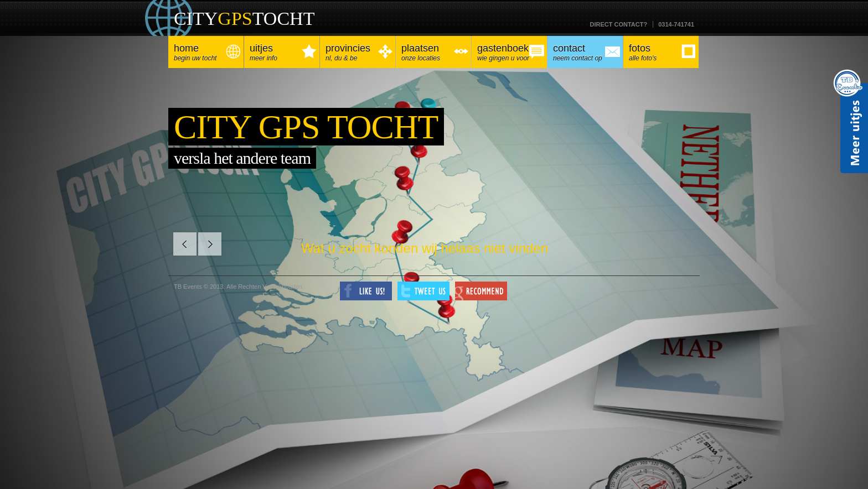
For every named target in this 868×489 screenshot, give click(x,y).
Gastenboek (509, 53)
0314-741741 (676, 24)
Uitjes (282, 53)
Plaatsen (433, 53)
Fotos (661, 53)
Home (206, 53)
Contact (585, 53)
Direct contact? (618, 24)
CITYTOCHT (244, 19)
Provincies (358, 53)
